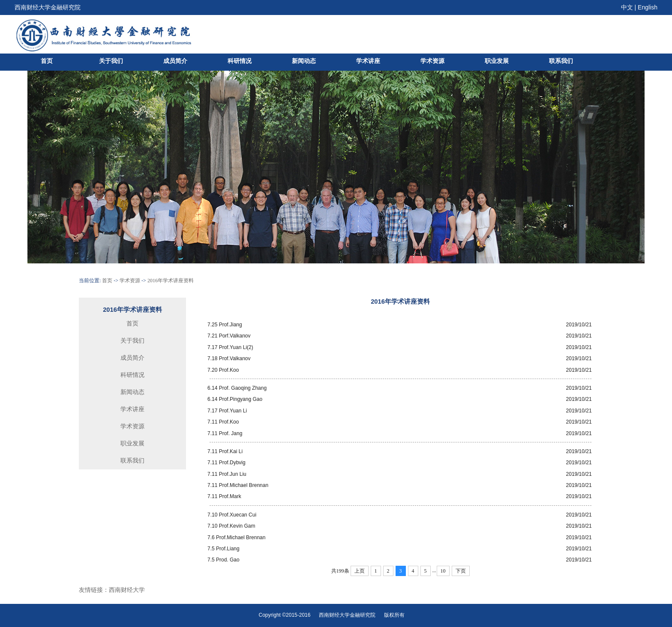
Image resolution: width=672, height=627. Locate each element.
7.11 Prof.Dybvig (226, 463)
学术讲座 (368, 61)
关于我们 (111, 61)
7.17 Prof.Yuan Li (227, 411)
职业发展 (497, 61)
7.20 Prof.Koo (223, 370)
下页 (461, 571)
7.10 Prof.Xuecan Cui (232, 515)
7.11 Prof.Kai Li (225, 451)
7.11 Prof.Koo (223, 422)
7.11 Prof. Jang (225, 433)
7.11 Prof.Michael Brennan (238, 485)
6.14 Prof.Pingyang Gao (235, 399)
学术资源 (432, 61)
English (648, 7)
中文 (627, 7)
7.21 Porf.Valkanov (229, 336)
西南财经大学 (127, 590)
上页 (360, 571)
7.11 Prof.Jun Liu (227, 474)
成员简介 (175, 61)
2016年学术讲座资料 (171, 281)
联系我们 (561, 61)
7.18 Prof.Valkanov (229, 358)
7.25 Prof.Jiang (225, 325)
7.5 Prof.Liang (223, 549)
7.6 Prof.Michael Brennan (236, 537)
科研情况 (240, 61)
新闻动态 (304, 61)
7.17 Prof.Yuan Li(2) (230, 347)
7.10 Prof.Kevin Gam (231, 526)
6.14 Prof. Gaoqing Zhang (237, 388)
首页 (47, 61)
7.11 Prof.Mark (224, 496)
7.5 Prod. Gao (223, 560)
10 (443, 571)
